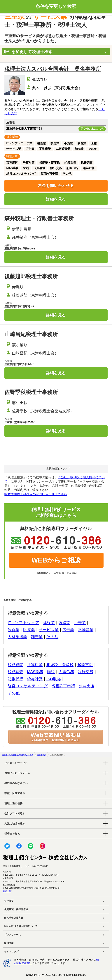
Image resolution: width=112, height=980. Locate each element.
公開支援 (87, 686)
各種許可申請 (63, 686)
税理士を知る (12, 834)
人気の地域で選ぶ (15, 824)
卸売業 (37, 637)
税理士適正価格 (13, 803)
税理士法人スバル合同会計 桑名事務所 (53, 69)
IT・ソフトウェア (23, 623)
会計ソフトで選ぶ (15, 813)
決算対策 (35, 665)
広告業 (68, 630)
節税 (51, 672)
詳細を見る (56, 199)
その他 (52, 637)
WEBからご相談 (56, 560)
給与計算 (35, 679)
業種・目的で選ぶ (15, 793)
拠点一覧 (7, 891)
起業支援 (85, 665)
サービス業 (49, 630)
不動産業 (86, 630)
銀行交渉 (86, 672)
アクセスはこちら (92, 129)
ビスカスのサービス (16, 763)
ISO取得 (54, 679)
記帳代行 (15, 679)
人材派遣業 (17, 637)
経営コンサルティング (28, 686)
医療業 (29, 630)
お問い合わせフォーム (17, 773)
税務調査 (15, 672)
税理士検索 (41, 755)
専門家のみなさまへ (16, 783)
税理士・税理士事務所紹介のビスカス (17, 755)
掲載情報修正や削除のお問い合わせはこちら (36, 494)
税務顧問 (15, 665)
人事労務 (66, 672)
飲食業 (14, 630)
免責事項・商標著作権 (16, 909)
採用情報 (9, 943)
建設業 (49, 623)
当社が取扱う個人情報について (21, 926)
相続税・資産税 (60, 665)
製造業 (64, 623)
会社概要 (9, 901)
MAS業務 (35, 672)
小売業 (80, 623)
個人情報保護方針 (14, 918)
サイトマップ (11, 952)
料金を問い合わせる (56, 186)
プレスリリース (12, 935)
